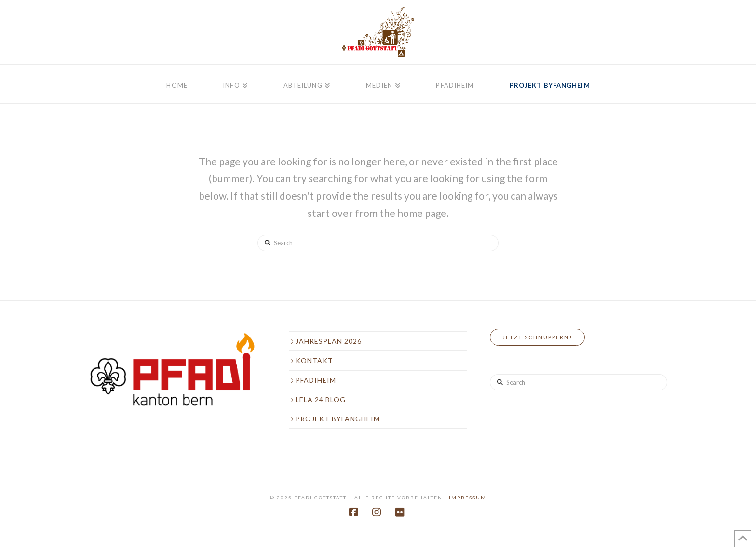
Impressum (468, 498)
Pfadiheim (313, 380)
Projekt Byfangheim (335, 419)
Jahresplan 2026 (326, 341)
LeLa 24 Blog (318, 399)
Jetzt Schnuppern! (537, 337)
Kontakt (311, 360)
